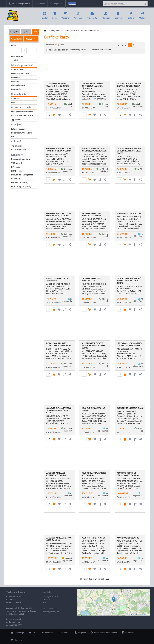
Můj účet (106, 15)
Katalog (45, 15)
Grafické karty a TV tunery (75, 31)
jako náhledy (106, 50)
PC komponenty (55, 31)
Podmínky (118, 15)
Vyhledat (16, 39)
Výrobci (26, 32)
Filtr (35, 32)
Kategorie (14, 32)
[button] (114, 599)
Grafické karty (94, 31)
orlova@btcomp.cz (51, 612)
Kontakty (131, 15)
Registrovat (57, 4)
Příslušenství (92, 15)
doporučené (83, 50)
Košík (33, 633)
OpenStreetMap (142, 615)
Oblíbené (65, 15)
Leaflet (134, 615)
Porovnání (78, 15)
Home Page (18, 633)
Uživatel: (19, 4)
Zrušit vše (31, 39)
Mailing (142, 15)
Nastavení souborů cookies (104, 633)
